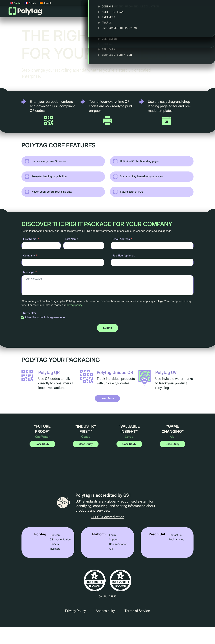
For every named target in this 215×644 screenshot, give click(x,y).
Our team (55, 535)
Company (29, 256)
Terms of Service (137, 611)
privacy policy (74, 305)
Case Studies (140, 12)
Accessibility (105, 611)
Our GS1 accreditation (107, 517)
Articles (205, 12)
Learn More (107, 398)
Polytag (25, 12)
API (111, 549)
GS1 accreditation (60, 539)
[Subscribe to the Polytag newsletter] (23, 317)
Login (112, 535)
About (186, 12)
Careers (54, 544)
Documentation (118, 544)
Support (114, 539)
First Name (30, 239)
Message (29, 272)
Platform (97, 12)
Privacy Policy (75, 611)
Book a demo (176, 539)
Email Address (121, 239)
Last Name (71, 239)
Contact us (175, 535)
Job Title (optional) (124, 256)
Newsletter (30, 313)
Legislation (165, 12)
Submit (107, 328)
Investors (55, 549)
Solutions (117, 12)
